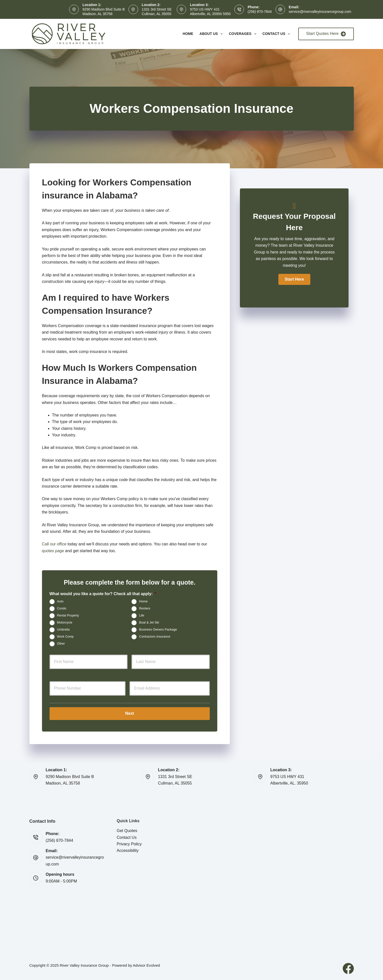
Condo (62, 608)
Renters (145, 608)
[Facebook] (348, 968)
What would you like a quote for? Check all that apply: (103, 594)
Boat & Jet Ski (149, 623)
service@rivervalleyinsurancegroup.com (320, 12)
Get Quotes (127, 830)
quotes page (53, 551)
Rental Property (68, 615)
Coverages (243, 34)
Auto (60, 601)
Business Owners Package (158, 630)
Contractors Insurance (155, 637)
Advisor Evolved (146, 965)
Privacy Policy (129, 844)
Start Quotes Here (326, 34)
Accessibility (128, 850)
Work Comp (65, 637)
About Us (212, 34)
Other (61, 644)
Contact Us (277, 34)
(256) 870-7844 (260, 12)
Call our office (54, 544)
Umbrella (63, 630)
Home (188, 34)
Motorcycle (65, 623)
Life (142, 615)
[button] (294, 279)
